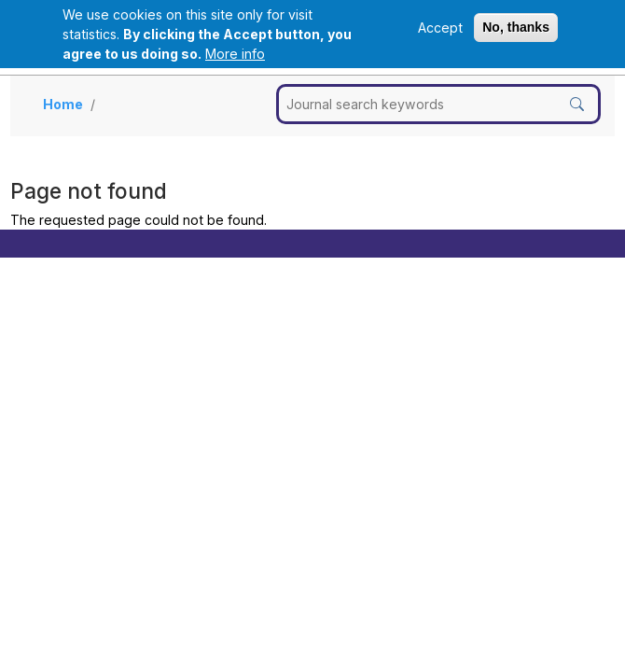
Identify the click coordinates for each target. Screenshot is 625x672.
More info (235, 54)
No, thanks (516, 27)
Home (63, 104)
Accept (440, 28)
